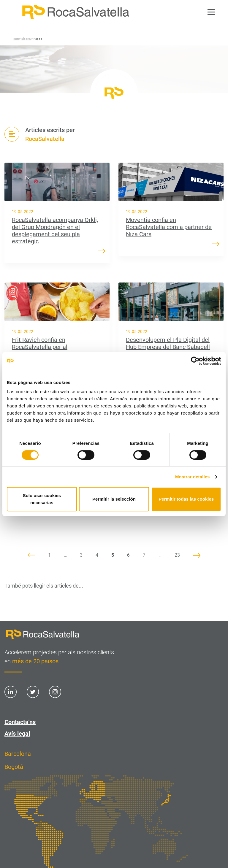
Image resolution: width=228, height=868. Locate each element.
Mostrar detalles (193, 477)
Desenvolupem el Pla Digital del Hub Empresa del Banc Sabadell (168, 343)
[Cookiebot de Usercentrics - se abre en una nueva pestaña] (195, 361)
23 (177, 555)
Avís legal (17, 734)
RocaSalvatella (45, 139)
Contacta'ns (20, 722)
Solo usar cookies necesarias (42, 499)
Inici (16, 39)
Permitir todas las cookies (186, 499)
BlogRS (26, 39)
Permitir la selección (114, 499)
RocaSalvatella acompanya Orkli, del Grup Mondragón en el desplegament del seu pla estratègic (55, 231)
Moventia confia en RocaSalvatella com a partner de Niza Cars (169, 227)
